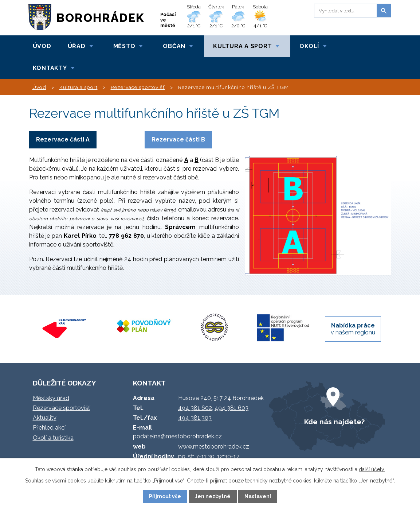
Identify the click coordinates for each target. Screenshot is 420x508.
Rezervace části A (63, 139)
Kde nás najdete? (334, 422)
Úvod (42, 46)
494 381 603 (231, 408)
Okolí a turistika (53, 438)
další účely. (372, 469)
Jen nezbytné (213, 496)
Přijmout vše (165, 496)
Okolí (309, 46)
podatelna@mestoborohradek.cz (177, 436)
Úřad (77, 46)
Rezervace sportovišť (138, 87)
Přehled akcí (49, 428)
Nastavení (258, 496)
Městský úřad (51, 398)
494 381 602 (195, 408)
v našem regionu (353, 329)
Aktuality (45, 418)
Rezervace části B (178, 139)
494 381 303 (195, 418)
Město (124, 46)
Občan (174, 46)
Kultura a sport (242, 46)
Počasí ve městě (168, 20)
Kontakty (50, 68)
